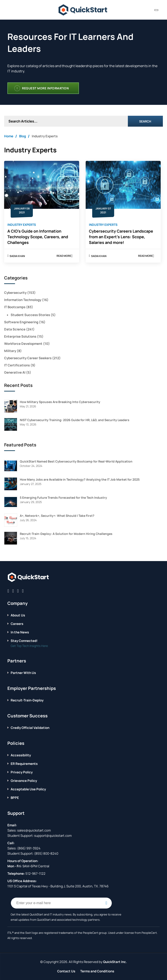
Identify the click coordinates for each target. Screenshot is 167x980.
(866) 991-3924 (29, 848)
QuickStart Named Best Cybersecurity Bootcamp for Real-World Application (76, 461)
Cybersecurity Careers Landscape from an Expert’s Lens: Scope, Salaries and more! (121, 237)
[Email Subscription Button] (106, 903)
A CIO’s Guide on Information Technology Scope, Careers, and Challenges (38, 237)
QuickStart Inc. (115, 962)
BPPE (15, 798)
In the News (20, 632)
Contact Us (66, 971)
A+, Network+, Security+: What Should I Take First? (57, 516)
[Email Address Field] (61, 903)
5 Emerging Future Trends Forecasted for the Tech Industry (63, 498)
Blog (23, 136)
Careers (17, 624)
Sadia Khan (17, 256)
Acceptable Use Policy (28, 789)
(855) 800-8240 (46, 853)
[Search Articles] (66, 121)
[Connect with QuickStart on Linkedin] (18, 591)
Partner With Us (23, 673)
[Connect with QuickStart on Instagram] (23, 591)
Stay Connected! (24, 641)
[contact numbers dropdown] (156, 10)
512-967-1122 (35, 874)
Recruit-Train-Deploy (27, 700)
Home (9, 136)
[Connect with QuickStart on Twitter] (13, 591)
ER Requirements (24, 764)
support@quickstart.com (53, 836)
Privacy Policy (22, 772)
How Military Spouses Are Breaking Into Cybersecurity (60, 402)
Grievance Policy (24, 781)
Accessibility (21, 755)
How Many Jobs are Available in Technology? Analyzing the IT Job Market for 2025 (80, 479)
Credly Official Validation (30, 728)
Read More (65, 256)
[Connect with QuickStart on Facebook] (8, 591)
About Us (18, 615)
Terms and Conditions (97, 971)
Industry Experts (22, 225)
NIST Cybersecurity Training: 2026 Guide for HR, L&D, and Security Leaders (75, 420)
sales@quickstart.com (34, 830)
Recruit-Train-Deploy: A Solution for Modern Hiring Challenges (66, 534)
